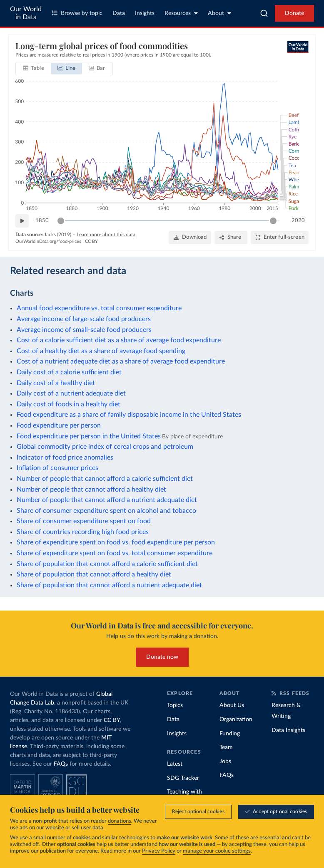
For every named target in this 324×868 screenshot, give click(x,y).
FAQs (61, 764)
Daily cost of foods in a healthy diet (69, 404)
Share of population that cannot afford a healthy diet (94, 574)
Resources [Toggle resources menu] (181, 13)
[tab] (34, 69)
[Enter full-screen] (280, 237)
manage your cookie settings (217, 852)
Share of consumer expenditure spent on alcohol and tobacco (106, 511)
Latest (175, 764)
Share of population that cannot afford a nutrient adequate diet (109, 585)
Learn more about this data (106, 235)
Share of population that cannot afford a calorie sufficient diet (107, 564)
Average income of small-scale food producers (84, 330)
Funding (230, 734)
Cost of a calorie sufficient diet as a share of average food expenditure (119, 340)
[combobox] (264, 13)
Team (226, 747)
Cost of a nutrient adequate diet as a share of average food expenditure (121, 361)
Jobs (225, 762)
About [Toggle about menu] (219, 13)
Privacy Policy (159, 852)
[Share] (231, 237)
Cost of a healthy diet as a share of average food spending (101, 351)
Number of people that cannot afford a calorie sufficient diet (105, 479)
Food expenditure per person (59, 425)
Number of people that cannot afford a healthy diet (91, 490)
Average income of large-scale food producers (84, 319)
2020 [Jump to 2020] (298, 221)
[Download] (190, 237)
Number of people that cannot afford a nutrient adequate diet (107, 500)
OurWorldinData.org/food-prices (48, 241)
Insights (145, 13)
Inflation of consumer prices (57, 468)
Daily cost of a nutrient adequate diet (71, 393)
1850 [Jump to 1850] (42, 221)
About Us (232, 705)
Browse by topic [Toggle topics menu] (77, 13)
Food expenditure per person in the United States (89, 436)
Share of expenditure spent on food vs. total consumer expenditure (115, 553)
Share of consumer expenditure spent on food (84, 521)
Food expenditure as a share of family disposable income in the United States (129, 415)
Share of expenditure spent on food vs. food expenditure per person (116, 542)
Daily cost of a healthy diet (56, 383)
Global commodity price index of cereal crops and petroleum (105, 447)
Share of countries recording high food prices (83, 532)
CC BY (91, 241)
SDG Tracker (183, 778)
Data (119, 13)
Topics (175, 705)
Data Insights (288, 730)
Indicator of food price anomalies (65, 457)
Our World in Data (26, 13)
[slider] (61, 221)
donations (120, 822)
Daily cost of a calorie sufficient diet (69, 372)
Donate (294, 13)
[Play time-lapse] (22, 221)
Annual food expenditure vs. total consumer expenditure (99, 308)
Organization (236, 720)
